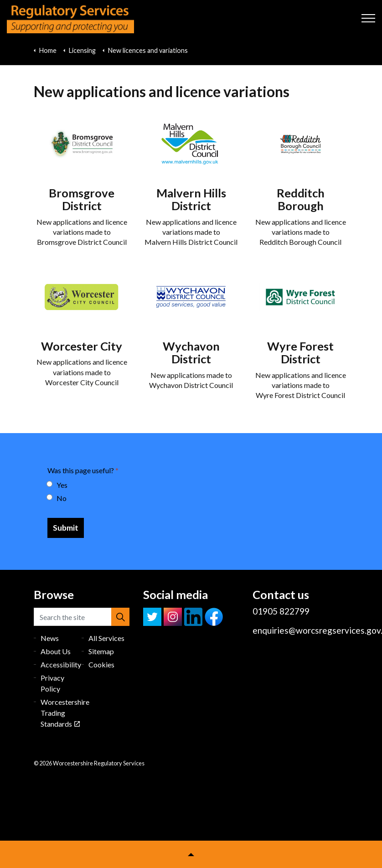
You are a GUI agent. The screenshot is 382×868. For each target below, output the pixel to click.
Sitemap (101, 651)
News (50, 638)
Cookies (101, 664)
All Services (106, 638)
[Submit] (66, 528)
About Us (56, 651)
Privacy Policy (52, 683)
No (57, 498)
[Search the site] (82, 617)
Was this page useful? (83, 470)
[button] (120, 617)
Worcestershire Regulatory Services (70, 18)
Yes (57, 485)
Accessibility (61, 664)
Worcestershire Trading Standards (65, 713)
